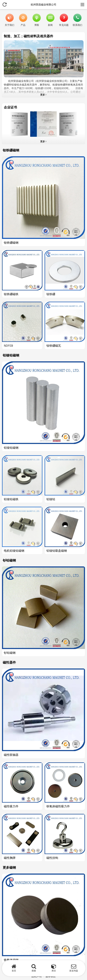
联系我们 (77, 25)
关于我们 (10, 25)
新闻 (50, 25)
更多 (43, 95)
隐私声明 (37, 976)
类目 (54, 971)
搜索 (34, 971)
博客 (37, 25)
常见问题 (64, 25)
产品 (23, 25)
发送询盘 (74, 971)
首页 (14, 971)
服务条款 (51, 976)
